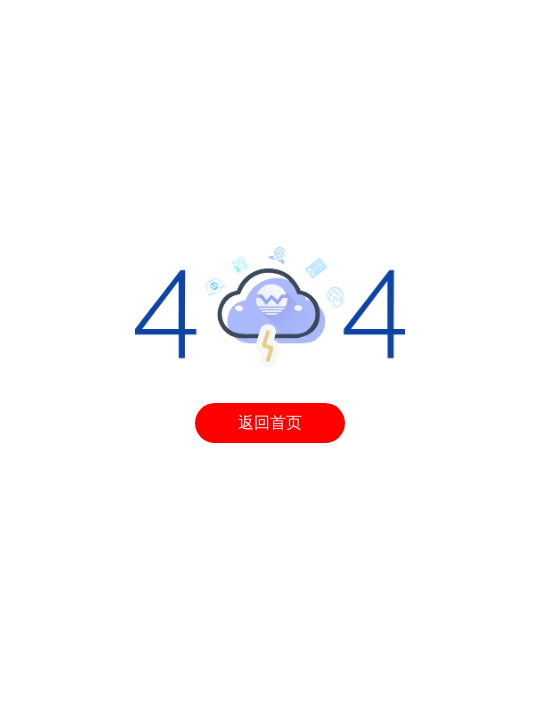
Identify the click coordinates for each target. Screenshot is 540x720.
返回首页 (270, 422)
